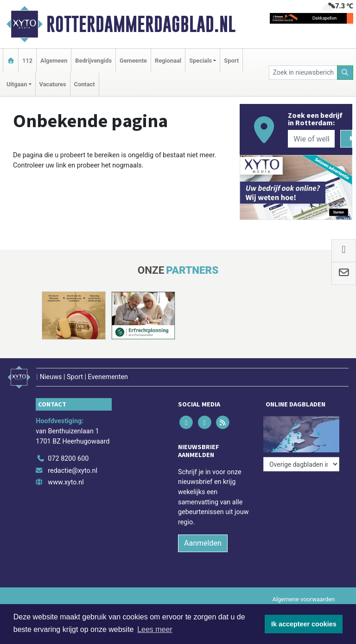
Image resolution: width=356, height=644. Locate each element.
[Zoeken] (345, 73)
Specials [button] (200, 61)
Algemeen (54, 61)
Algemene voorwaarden (304, 599)
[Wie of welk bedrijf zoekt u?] (311, 139)
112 (27, 61)
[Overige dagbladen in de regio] (301, 464)
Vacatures (53, 84)
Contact (85, 84)
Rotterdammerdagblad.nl (141, 24)
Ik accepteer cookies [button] (304, 624)
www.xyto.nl (66, 482)
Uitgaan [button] (17, 84)
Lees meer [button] (155, 629)
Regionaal (168, 61)
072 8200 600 (68, 459)
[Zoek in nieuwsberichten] (303, 73)
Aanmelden (203, 543)
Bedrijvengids (93, 61)
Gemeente (133, 61)
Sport (231, 61)
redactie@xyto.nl (73, 471)
